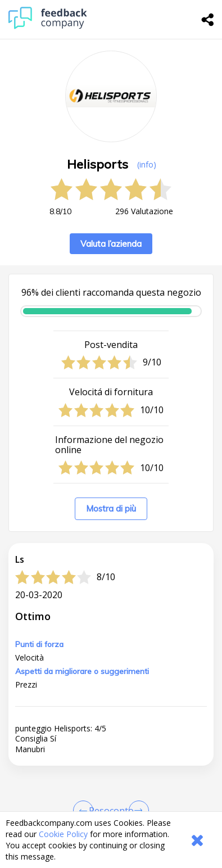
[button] (111, 807)
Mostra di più (111, 508)
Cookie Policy (63, 834)
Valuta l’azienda (111, 244)
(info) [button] (147, 164)
